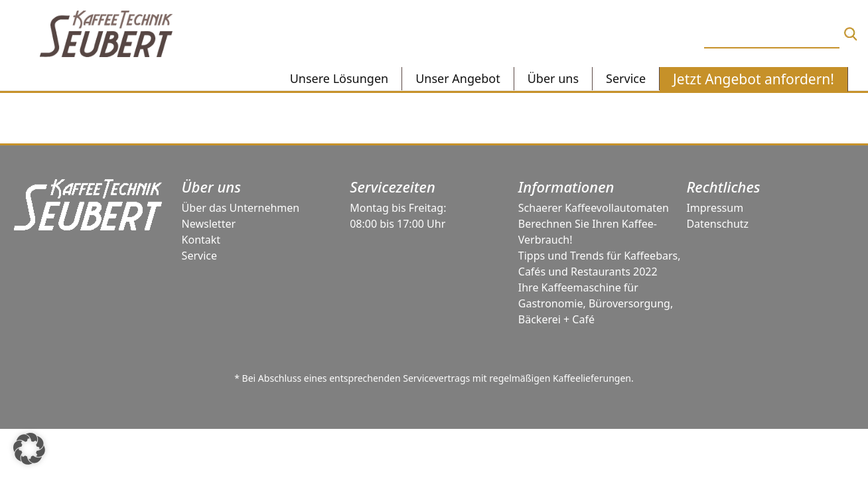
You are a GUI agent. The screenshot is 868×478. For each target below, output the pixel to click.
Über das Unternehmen (241, 208)
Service (199, 256)
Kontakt (201, 240)
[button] (29, 449)
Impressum (715, 208)
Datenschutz (717, 224)
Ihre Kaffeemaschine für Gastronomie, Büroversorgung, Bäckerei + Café (596, 303)
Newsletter (209, 224)
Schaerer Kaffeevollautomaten (594, 208)
